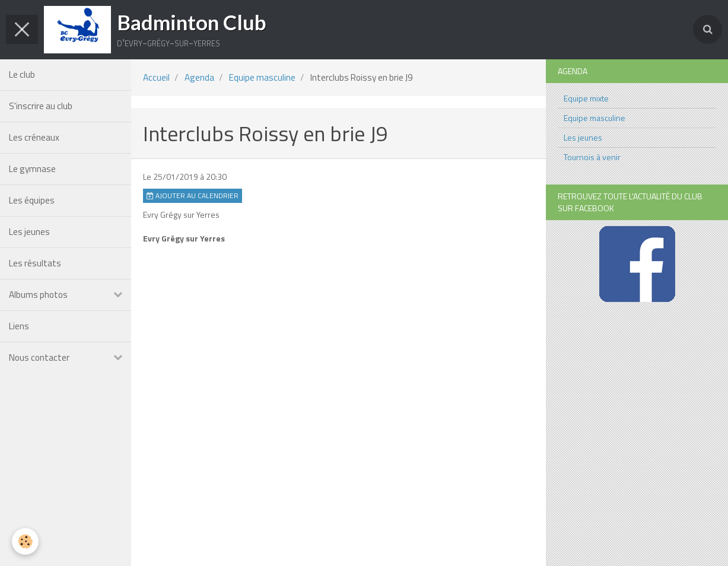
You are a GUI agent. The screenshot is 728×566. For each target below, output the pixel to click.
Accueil (156, 77)
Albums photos (38, 295)
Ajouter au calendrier (193, 196)
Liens (19, 326)
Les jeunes (29, 232)
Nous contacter (39, 357)
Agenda (199, 77)
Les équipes (32, 200)
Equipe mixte (586, 98)
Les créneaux (34, 137)
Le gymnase (32, 169)
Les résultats (35, 263)
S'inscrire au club (41, 106)
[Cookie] (25, 541)
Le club (22, 74)
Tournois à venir (592, 157)
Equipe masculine (262, 77)
